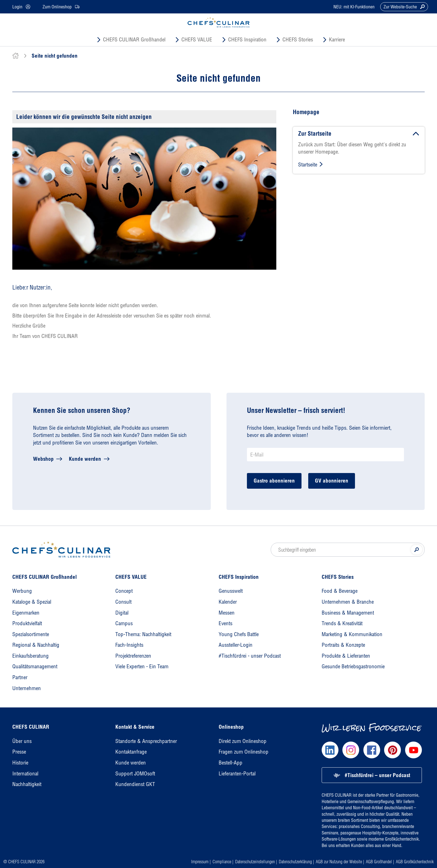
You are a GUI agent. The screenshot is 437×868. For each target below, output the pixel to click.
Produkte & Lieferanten (346, 656)
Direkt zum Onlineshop (243, 741)
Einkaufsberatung (31, 656)
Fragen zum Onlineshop (244, 752)
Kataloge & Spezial (32, 602)
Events (225, 623)
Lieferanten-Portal (237, 773)
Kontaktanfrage (131, 752)
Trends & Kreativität (342, 623)
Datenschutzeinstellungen (255, 862)
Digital (122, 613)
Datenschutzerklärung (295, 862)
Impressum (200, 862)
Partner (20, 677)
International (25, 773)
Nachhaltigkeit (27, 784)
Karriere (337, 39)
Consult (123, 602)
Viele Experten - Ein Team (142, 666)
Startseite (308, 164)
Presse (19, 752)
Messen (227, 613)
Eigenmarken (26, 613)
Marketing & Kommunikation (352, 634)
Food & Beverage (340, 591)
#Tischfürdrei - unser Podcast (250, 656)
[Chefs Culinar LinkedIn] (330, 750)
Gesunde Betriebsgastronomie (353, 666)
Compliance (222, 862)
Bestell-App (231, 763)
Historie (20, 763)
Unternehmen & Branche (348, 602)
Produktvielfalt (27, 623)
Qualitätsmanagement (35, 666)
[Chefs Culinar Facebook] (372, 750)
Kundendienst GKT (135, 784)
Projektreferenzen (133, 656)
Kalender (228, 602)
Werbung (22, 591)
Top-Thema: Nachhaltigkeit (143, 634)
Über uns (22, 741)
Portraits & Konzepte (343, 645)
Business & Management (348, 613)
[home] (16, 56)
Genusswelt (231, 591)
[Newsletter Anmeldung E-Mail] (325, 455)
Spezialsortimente (31, 634)
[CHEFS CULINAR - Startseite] (219, 22)
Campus (124, 623)
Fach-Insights (129, 645)
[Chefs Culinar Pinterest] (392, 750)
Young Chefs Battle (239, 634)
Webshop (43, 459)
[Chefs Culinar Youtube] (413, 750)
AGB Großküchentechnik (415, 862)
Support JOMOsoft (135, 773)
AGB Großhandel (379, 862)
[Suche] (417, 550)
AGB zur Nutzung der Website (339, 862)
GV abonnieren (332, 481)
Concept (124, 591)
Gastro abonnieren (274, 481)
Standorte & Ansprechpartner (146, 741)
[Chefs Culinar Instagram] (351, 750)
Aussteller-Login (236, 645)
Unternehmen (27, 688)
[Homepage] (61, 550)
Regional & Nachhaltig (36, 645)
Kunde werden (85, 459)
